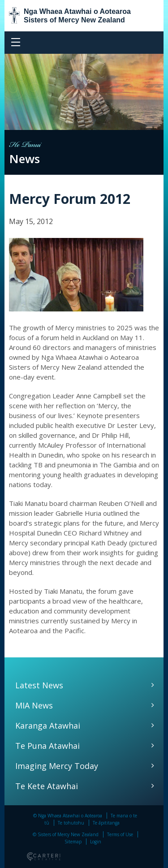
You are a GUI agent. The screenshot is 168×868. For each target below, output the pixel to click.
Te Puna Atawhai (47, 746)
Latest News (39, 685)
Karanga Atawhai (48, 725)
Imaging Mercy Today (57, 766)
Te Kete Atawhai (47, 786)
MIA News (34, 705)
